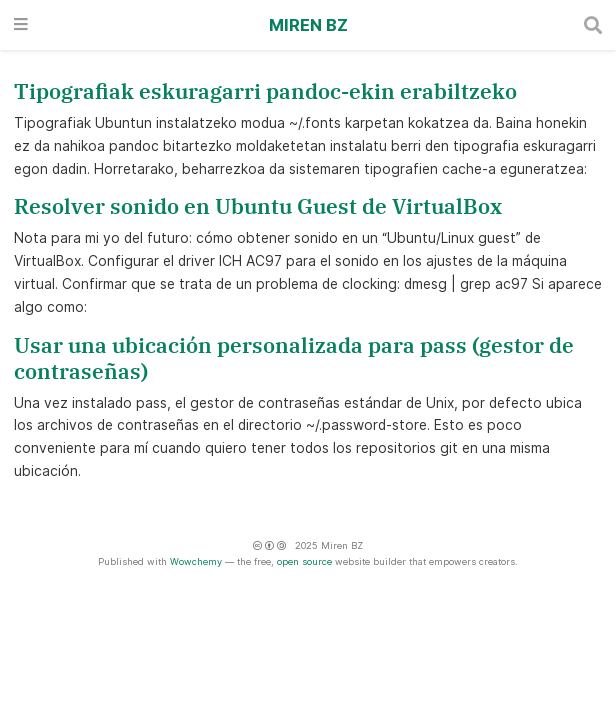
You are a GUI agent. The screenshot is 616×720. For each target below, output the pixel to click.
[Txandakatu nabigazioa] (21, 25)
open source (304, 561)
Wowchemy (196, 561)
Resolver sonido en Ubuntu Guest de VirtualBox (258, 206)
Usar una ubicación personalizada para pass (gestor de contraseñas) (294, 358)
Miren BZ (308, 25)
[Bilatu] (593, 25)
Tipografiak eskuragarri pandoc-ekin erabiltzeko (265, 91)
